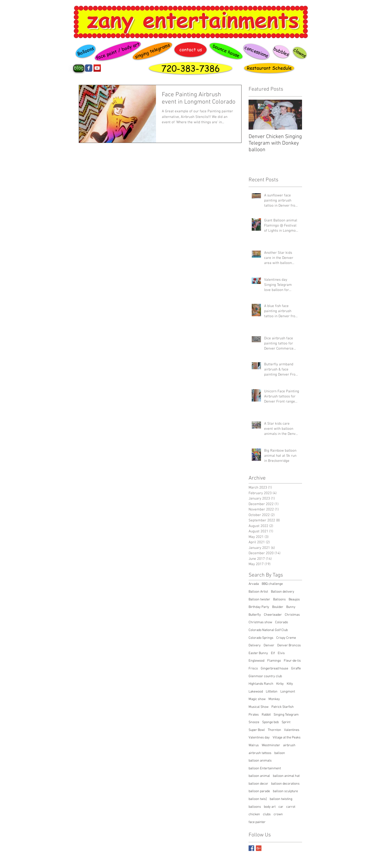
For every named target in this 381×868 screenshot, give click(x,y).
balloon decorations (285, 784)
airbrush (289, 745)
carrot (291, 807)
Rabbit (266, 715)
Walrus (254, 745)
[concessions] (256, 52)
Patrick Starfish (283, 707)
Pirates (254, 715)
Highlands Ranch (261, 684)
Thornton (274, 730)
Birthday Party (259, 607)
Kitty (290, 684)
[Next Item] (294, 115)
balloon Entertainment (265, 768)
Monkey (274, 699)
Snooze (254, 722)
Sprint (286, 722)
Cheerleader (273, 615)
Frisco (253, 669)
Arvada (254, 584)
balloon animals (260, 761)
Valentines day (259, 738)
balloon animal (259, 776)
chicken (254, 814)
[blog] (79, 68)
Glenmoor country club (265, 676)
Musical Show (259, 707)
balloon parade (259, 791)
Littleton (272, 692)
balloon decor (258, 784)
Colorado (281, 622)
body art (270, 807)
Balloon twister (259, 600)
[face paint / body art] (118, 51)
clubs (267, 814)
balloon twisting (281, 799)
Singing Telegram (286, 715)
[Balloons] (85, 51)
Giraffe (296, 669)
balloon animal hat (286, 776)
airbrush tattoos (260, 753)
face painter (257, 822)
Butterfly (255, 615)
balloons (255, 807)
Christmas (292, 615)
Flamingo (274, 661)
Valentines (292, 730)
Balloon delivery (283, 592)
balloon (280, 753)
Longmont (288, 692)
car (281, 807)
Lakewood (256, 692)
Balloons (279, 600)
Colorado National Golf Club (268, 630)
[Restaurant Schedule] (269, 68)
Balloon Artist (258, 592)
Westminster (271, 745)
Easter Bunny (258, 653)
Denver (269, 645)
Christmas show (260, 622)
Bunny (291, 607)
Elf (273, 653)
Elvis (281, 653)
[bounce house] (226, 51)
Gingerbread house (274, 669)
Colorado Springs (261, 638)
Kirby (280, 684)
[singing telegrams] (152, 51)
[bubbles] (281, 52)
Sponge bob (270, 722)
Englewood (256, 661)
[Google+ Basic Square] (259, 848)
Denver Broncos (289, 645)
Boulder (278, 607)
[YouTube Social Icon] (97, 68)
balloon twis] (258, 799)
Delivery (255, 645)
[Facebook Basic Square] (251, 848)
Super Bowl (257, 730)
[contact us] (190, 50)
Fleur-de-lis (292, 661)
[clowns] (300, 53)
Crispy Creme (286, 638)
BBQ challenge (272, 584)
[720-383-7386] (190, 68)
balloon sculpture (285, 791)
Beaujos (294, 600)
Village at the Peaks (287, 738)
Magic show (257, 699)
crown (278, 814)
